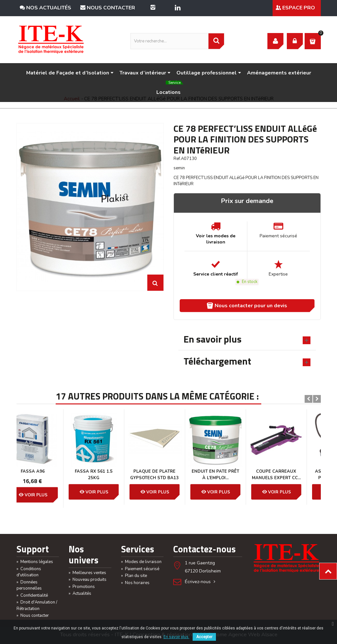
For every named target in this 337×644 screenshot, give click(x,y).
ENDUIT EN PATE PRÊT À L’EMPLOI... (168, 475)
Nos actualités (45, 8)
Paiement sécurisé (140, 569)
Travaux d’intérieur (145, 73)
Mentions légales (35, 562)
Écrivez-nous (201, 582)
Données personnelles (29, 585)
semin (179, 168)
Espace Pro (295, 8)
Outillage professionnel (209, 73)
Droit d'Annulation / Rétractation (37, 605)
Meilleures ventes (87, 573)
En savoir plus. (176, 637)
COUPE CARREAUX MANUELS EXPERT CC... (229, 475)
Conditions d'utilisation (29, 572)
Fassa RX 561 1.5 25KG (47, 475)
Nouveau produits (88, 580)
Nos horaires (135, 583)
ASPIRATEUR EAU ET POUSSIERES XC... (290, 475)
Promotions (82, 587)
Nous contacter (108, 8)
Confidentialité (32, 595)
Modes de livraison (141, 562)
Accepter (204, 637)
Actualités (80, 593)
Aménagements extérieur (279, 73)
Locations (170, 89)
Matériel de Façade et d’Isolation (70, 73)
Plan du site (134, 576)
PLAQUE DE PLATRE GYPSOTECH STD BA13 (107, 475)
